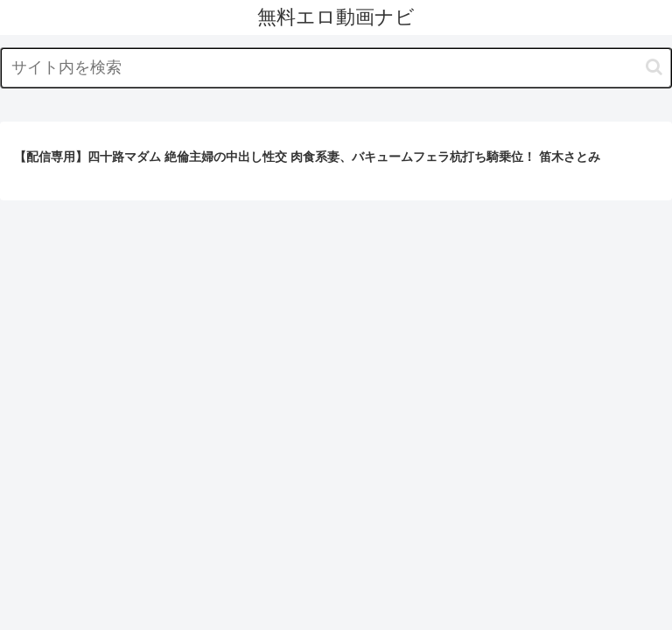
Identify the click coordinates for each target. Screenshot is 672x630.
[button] (654, 67)
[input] (336, 68)
